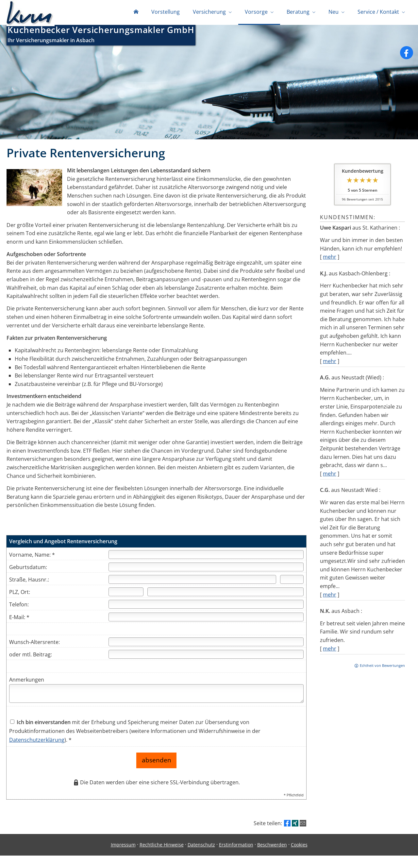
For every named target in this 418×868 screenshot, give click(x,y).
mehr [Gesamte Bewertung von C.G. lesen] (330, 596)
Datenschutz (201, 843)
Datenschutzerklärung (37, 741)
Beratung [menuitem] (298, 12)
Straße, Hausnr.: (29, 581)
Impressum (123, 843)
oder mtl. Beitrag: (31, 656)
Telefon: (19, 606)
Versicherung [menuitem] (209, 12)
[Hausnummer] (292, 581)
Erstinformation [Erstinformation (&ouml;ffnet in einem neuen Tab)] (236, 843)
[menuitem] (136, 13)
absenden (156, 760)
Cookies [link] (299, 843)
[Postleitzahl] (126, 593)
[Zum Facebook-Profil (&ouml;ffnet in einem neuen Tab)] (407, 54)
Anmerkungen (27, 681)
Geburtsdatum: (28, 568)
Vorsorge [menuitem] (256, 12)
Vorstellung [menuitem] (166, 12)
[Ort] (226, 593)
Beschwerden (272, 843)
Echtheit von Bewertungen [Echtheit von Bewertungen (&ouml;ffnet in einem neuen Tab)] (382, 667)
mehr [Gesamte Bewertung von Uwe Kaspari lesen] (330, 258)
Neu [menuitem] (334, 12)
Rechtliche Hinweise (162, 843)
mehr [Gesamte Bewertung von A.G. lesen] (330, 475)
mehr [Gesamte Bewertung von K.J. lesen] (330, 362)
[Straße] (192, 581)
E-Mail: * (19, 618)
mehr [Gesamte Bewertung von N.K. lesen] (330, 650)
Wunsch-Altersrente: (34, 643)
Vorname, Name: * (32, 556)
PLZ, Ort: (20, 593)
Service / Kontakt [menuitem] (378, 12)
